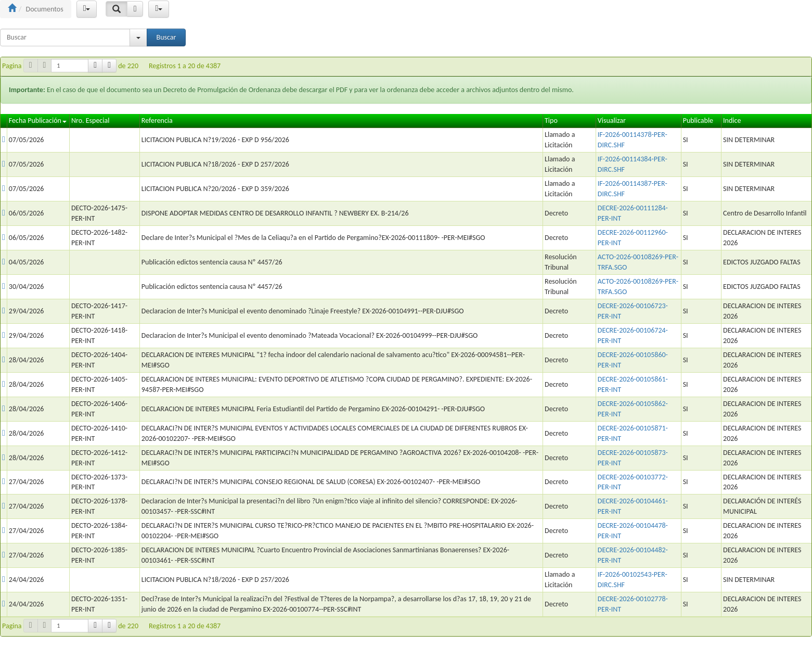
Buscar (166, 37)
